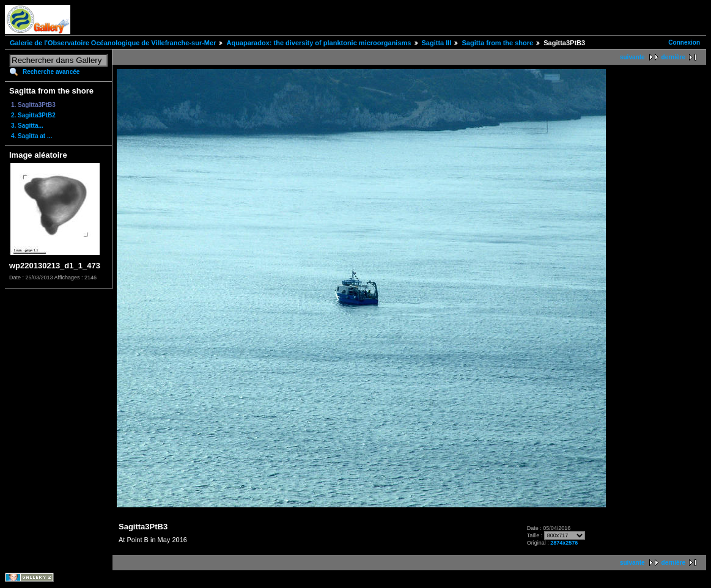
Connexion (684, 42)
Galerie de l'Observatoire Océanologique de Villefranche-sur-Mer (113, 43)
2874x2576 (564, 543)
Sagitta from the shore (497, 43)
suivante (632, 57)
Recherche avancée (51, 72)
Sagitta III (437, 43)
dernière (673, 57)
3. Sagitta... (27, 126)
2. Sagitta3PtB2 (33, 115)
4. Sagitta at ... (31, 136)
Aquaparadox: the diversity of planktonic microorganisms (319, 43)
